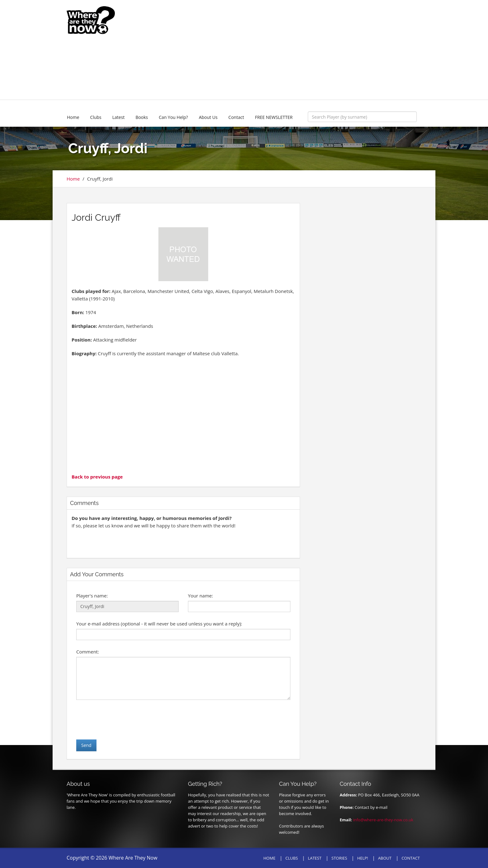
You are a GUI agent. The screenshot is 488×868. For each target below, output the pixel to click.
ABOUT (385, 858)
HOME (269, 858)
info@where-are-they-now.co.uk (383, 820)
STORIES (339, 858)
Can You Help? (173, 117)
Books (142, 117)
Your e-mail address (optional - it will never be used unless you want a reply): (159, 624)
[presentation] (124, 719)
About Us (208, 117)
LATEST (315, 858)
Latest (119, 117)
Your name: (200, 596)
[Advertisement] (290, 50)
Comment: (88, 652)
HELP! (363, 858)
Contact (236, 117)
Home (73, 117)
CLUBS (292, 858)
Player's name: (92, 596)
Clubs (96, 117)
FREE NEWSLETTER (274, 117)
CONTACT (411, 858)
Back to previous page (97, 477)
